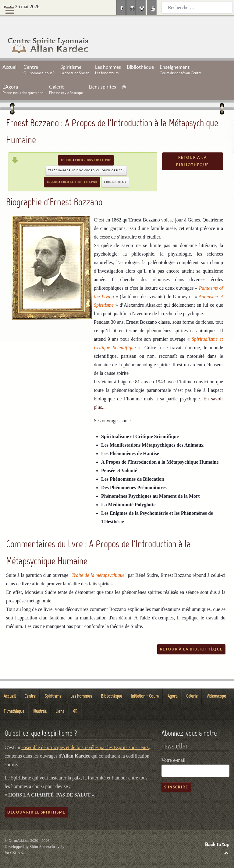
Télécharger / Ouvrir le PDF (86, 146)
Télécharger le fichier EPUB (72, 168)
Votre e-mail (174, 746)
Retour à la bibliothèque (193, 147)
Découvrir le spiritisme (36, 798)
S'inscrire (176, 773)
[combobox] (197, 7)
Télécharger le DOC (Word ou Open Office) (86, 157)
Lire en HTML (115, 168)
